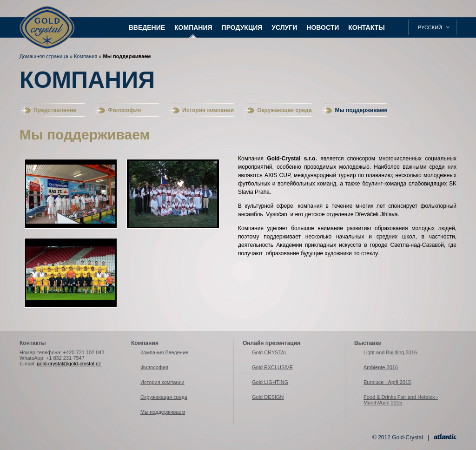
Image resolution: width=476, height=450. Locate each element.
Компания (193, 27)
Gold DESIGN (268, 397)
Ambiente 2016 (381, 367)
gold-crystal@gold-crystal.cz (69, 364)
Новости (323, 27)
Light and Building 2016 (390, 352)
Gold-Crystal (47, 19)
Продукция (242, 27)
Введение (147, 27)
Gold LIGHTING (270, 382)
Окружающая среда (284, 110)
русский (430, 27)
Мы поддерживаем (127, 56)
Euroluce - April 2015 (387, 382)
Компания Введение (164, 352)
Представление (55, 110)
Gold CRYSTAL (270, 352)
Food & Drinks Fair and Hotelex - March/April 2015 (401, 400)
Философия (124, 110)
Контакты (366, 27)
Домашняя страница (44, 56)
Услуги (284, 27)
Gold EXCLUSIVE (272, 367)
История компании (208, 110)
